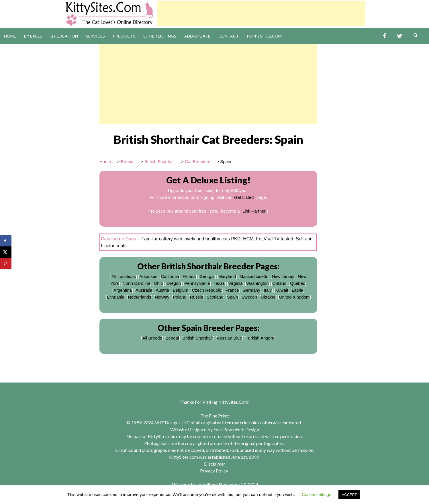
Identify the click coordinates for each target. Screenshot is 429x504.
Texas (219, 283)
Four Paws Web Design (236, 429)
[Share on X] (6, 252)
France (232, 290)
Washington (257, 283)
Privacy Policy (214, 471)
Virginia (236, 283)
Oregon (174, 283)
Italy (268, 290)
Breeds (128, 161)
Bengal (172, 338)
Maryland (227, 276)
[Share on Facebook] (6, 241)
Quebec (298, 283)
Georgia (207, 276)
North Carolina (136, 283)
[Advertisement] (261, 13)
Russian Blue (229, 338)
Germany (251, 290)
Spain (232, 297)
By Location (64, 36)
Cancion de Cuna (119, 239)
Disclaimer (215, 464)
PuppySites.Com (264, 36)
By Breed (33, 36)
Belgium (181, 290)
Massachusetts (254, 276)
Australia (144, 290)
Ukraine (268, 297)
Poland (180, 297)
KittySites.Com (233, 402)
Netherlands (140, 297)
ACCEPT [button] (349, 495)
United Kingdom (294, 297)
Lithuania (116, 297)
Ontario (279, 283)
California (170, 276)
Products (124, 36)
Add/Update (197, 36)
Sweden (249, 297)
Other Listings (160, 36)
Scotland (215, 297)
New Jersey (283, 276)
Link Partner (254, 211)
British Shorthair (160, 161)
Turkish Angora (260, 338)
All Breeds (152, 338)
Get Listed (244, 197)
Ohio (158, 283)
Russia (197, 297)
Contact (229, 36)
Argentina (123, 290)
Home (10, 36)
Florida (189, 276)
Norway (162, 297)
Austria (163, 290)
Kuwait (282, 290)
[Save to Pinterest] (6, 264)
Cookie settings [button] (317, 494)
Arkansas (148, 276)
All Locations (124, 276)
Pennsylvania (197, 283)
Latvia (297, 290)
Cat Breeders (197, 161)
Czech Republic (207, 290)
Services (95, 36)
